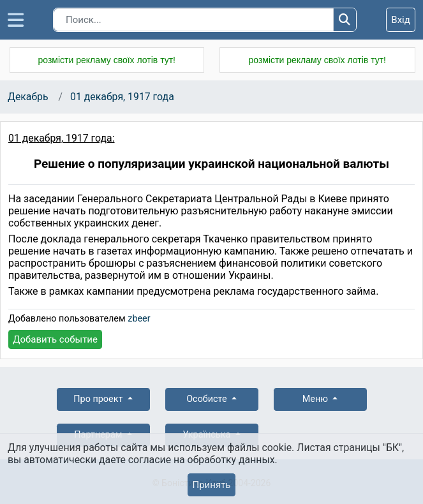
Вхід (401, 20)
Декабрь (28, 97)
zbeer (139, 319)
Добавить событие (55, 339)
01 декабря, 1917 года (122, 97)
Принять (211, 485)
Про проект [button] (99, 399)
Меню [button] (316, 399)
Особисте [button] (208, 399)
